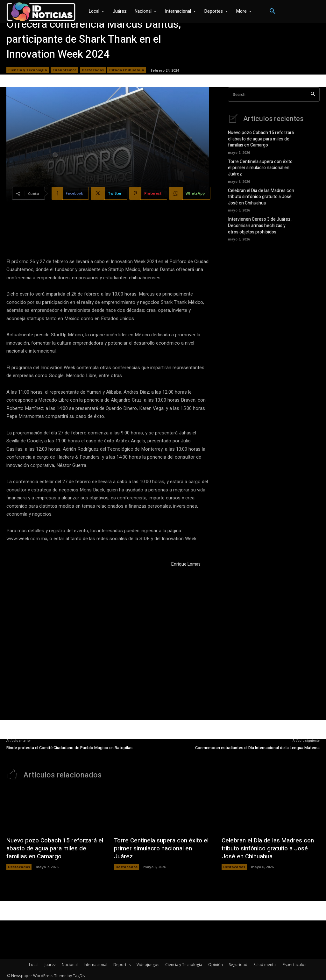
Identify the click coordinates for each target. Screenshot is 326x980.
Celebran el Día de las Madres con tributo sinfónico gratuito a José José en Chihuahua (259, 192)
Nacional (70, 963)
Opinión (216, 963)
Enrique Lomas (186, 564)
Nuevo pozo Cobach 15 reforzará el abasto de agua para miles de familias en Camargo (261, 138)
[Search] (313, 94)
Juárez (50, 963)
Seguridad (238, 963)
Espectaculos (294, 963)
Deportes (122, 963)
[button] (273, 11)
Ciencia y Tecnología (28, 70)
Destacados (93, 70)
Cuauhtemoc (64, 70)
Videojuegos (148, 963)
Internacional (96, 963)
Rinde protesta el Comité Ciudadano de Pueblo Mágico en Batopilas (69, 748)
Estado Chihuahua (127, 70)
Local (34, 963)
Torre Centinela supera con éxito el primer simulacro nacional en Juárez (261, 165)
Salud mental (265, 963)
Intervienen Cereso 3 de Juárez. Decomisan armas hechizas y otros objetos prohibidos (260, 220)
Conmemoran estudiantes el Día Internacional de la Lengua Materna (257, 748)
